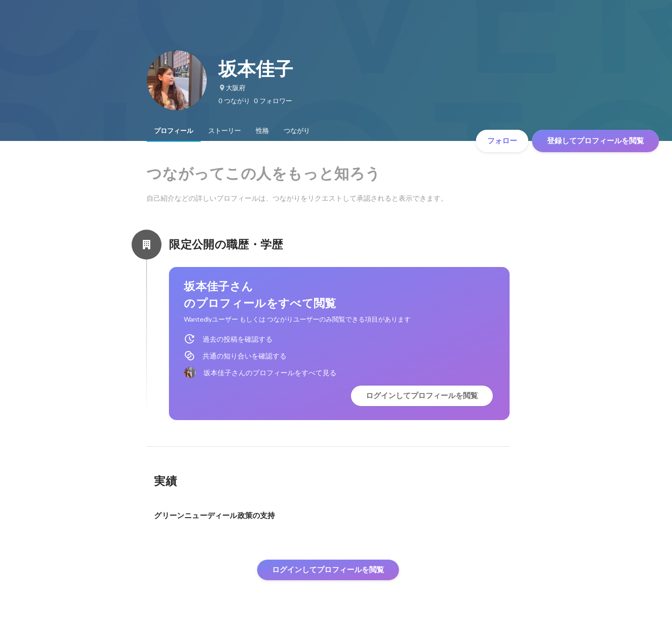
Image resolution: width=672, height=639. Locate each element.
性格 (262, 131)
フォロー (502, 141)
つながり (297, 131)
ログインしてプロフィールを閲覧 (422, 396)
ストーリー (224, 131)
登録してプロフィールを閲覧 (595, 141)
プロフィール (174, 131)
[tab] (174, 131)
